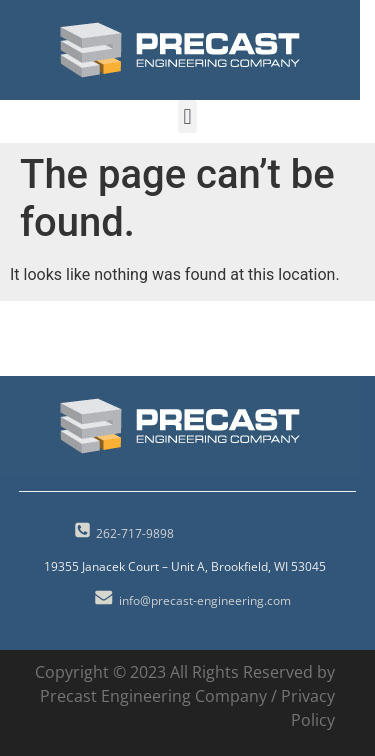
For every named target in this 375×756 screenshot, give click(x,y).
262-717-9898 (135, 533)
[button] (187, 116)
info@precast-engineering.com (205, 600)
